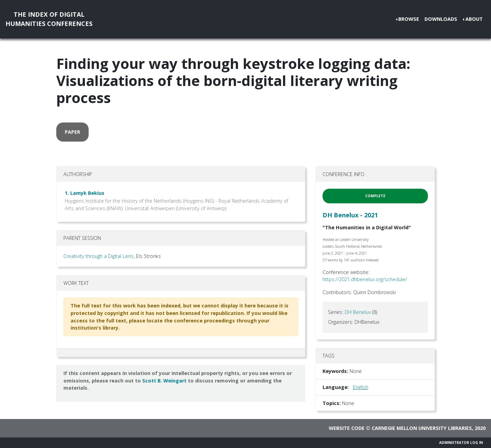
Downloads (441, 19)
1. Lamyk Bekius (85, 193)
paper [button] (72, 132)
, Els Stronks (147, 256)
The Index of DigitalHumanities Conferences (49, 19)
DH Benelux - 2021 (350, 215)
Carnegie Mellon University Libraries (422, 428)
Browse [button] (409, 19)
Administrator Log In (461, 443)
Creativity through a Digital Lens (99, 256)
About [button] (474, 19)
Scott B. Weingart (164, 381)
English (361, 387)
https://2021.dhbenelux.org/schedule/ (365, 279)
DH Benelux (358, 312)
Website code (347, 428)
